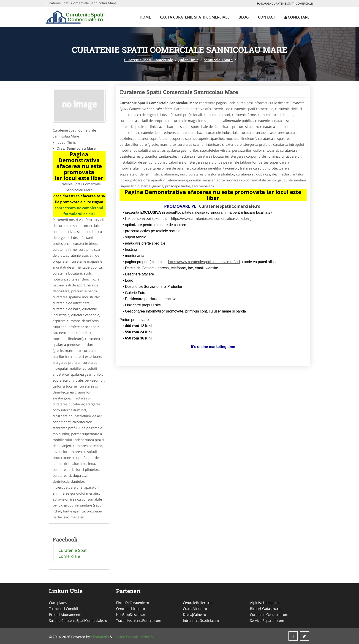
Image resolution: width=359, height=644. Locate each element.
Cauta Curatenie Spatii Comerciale (195, 17)
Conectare (297, 17)
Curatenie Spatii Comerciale (149, 60)
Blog (244, 17)
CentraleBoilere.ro (197, 603)
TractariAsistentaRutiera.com (139, 620)
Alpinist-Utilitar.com (266, 603)
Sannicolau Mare (218, 60)
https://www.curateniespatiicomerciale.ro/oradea (210, 219)
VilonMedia (100, 637)
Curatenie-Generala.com (269, 614)
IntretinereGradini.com (201, 620)
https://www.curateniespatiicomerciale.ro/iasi (204, 262)
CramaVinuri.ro (195, 609)
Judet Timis (188, 60)
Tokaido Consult (126, 637)
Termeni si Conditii (64, 609)
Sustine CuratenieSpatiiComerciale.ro (78, 620)
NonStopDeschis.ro (131, 614)
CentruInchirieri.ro (131, 609)
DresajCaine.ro (194, 614)
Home (145, 17)
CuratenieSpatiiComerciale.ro (230, 206)
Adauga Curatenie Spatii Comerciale (285, 4)
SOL (154, 637)
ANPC (146, 637)
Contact (267, 17)
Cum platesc (59, 603)
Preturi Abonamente (65, 614)
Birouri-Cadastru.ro (265, 609)
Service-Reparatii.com (267, 620)
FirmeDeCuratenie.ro (133, 603)
